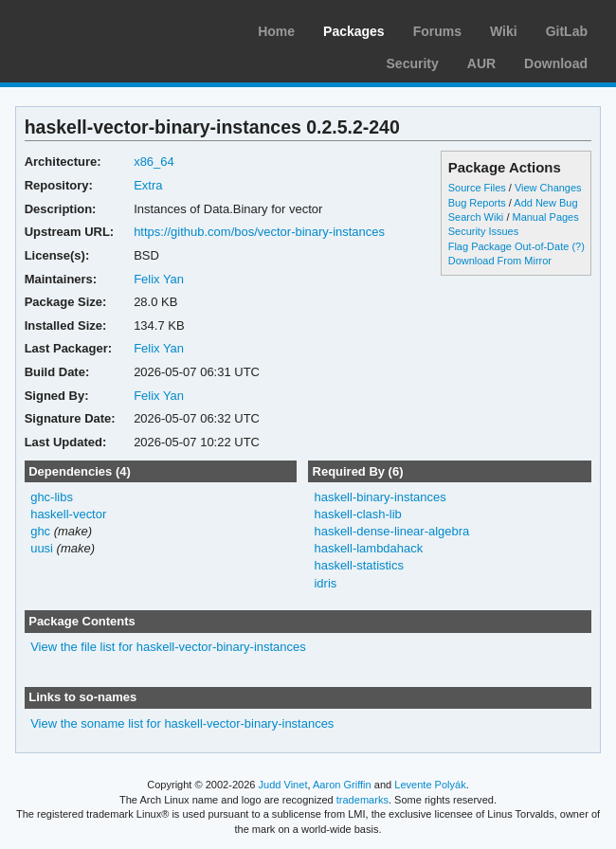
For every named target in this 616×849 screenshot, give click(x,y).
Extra (148, 185)
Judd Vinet (283, 785)
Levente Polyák (430, 785)
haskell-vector (68, 514)
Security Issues (483, 231)
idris (325, 583)
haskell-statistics (359, 565)
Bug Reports (477, 203)
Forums (437, 31)
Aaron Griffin (342, 785)
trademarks (362, 800)
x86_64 (154, 162)
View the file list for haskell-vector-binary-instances (168, 647)
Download (556, 63)
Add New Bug (545, 203)
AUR (481, 63)
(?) (578, 246)
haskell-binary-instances (380, 497)
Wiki (504, 31)
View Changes (548, 188)
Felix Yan (159, 279)
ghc (40, 531)
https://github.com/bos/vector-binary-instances (259, 232)
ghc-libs (52, 497)
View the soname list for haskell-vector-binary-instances (182, 723)
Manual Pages (545, 217)
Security (413, 63)
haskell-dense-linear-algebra (391, 531)
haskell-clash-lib (357, 514)
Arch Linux (104, 28)
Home (276, 31)
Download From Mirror (500, 261)
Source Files (477, 188)
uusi (42, 548)
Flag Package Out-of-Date (509, 246)
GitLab (567, 31)
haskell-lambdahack (368, 548)
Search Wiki (476, 217)
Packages (354, 31)
